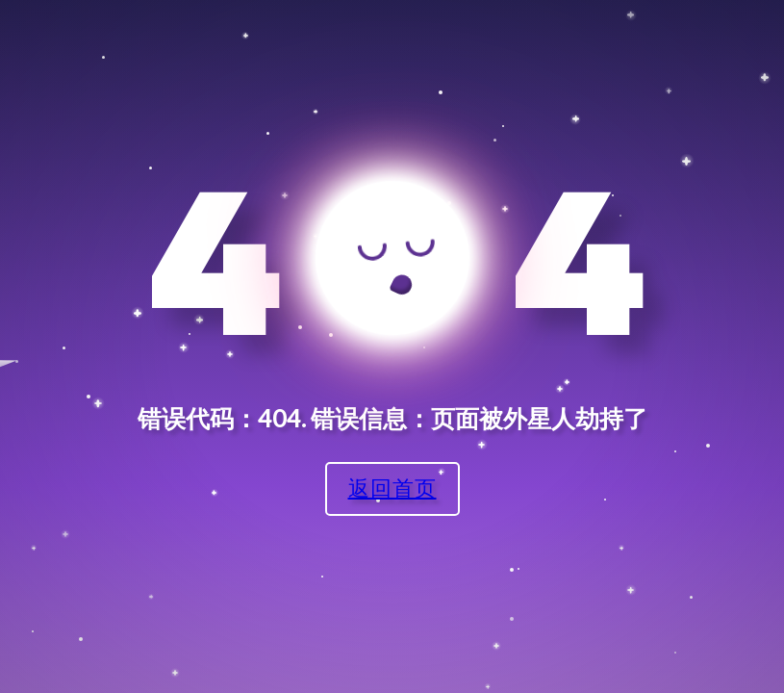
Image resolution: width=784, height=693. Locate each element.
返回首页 (392, 488)
